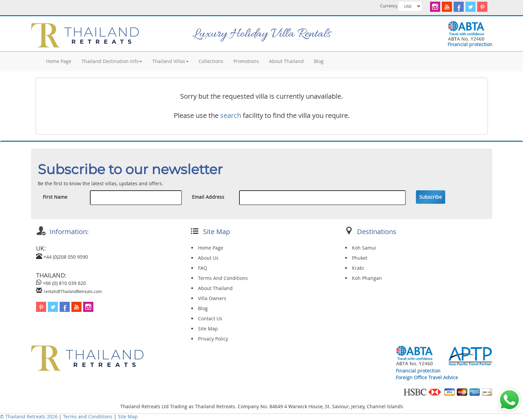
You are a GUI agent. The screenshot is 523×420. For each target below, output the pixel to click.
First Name (55, 197)
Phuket (360, 258)
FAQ (203, 268)
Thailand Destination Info (112, 61)
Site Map (208, 329)
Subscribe (431, 197)
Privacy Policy (213, 339)
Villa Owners (212, 298)
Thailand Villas (170, 61)
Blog (319, 61)
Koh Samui (364, 248)
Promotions (246, 61)
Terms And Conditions (223, 278)
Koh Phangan (367, 278)
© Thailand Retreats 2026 (29, 416)
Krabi (358, 268)
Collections (211, 61)
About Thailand (286, 61)
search (231, 115)
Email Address (208, 197)
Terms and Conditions (88, 416)
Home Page (59, 61)
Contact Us (210, 318)
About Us (208, 258)
